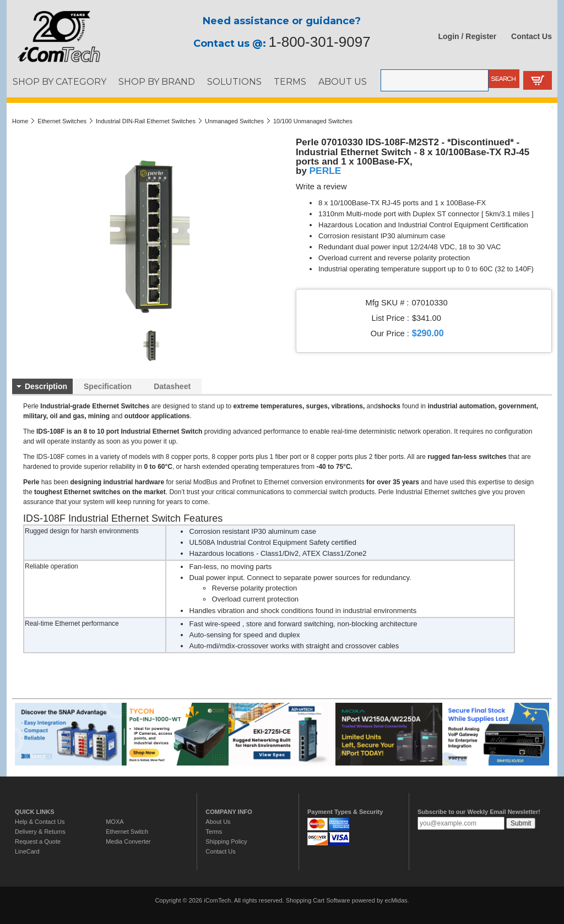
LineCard (27, 851)
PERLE (326, 171)
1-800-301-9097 (320, 42)
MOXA (115, 822)
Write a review (321, 187)
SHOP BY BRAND (157, 81)
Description (46, 386)
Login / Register (468, 36)
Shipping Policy (226, 841)
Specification (108, 386)
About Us (218, 822)
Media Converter (128, 841)
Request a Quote (38, 841)
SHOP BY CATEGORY (59, 81)
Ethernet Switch (127, 832)
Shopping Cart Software (318, 900)
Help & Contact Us (40, 822)
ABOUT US (343, 81)
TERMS (290, 81)
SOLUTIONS (234, 81)
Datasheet (172, 386)
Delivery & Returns (40, 832)
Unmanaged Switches (234, 121)
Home (20, 121)
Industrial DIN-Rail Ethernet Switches (146, 121)
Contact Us (532, 36)
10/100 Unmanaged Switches (313, 121)
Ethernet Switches (62, 121)
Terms (214, 832)
